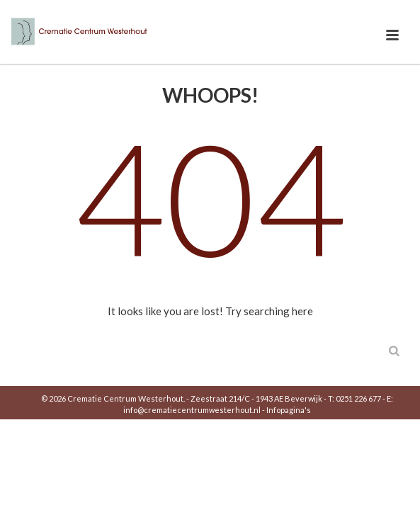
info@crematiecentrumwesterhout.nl (192, 410)
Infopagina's (289, 410)
